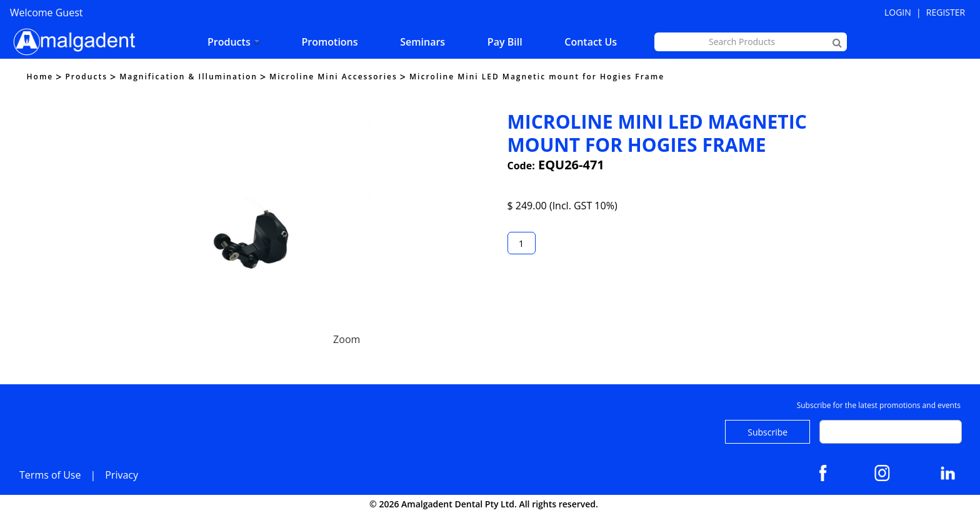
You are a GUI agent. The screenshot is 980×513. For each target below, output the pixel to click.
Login (898, 12)
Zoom (347, 339)
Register (946, 12)
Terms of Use (50, 475)
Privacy (122, 475)
